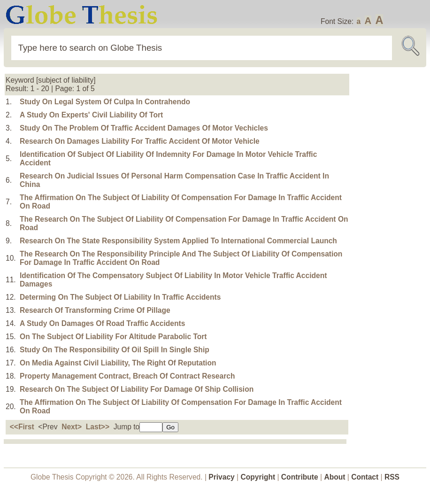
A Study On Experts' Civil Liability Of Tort (91, 115)
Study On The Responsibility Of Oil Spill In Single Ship (115, 350)
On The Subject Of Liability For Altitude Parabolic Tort (113, 337)
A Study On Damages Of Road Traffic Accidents (102, 323)
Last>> (98, 427)
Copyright (258, 477)
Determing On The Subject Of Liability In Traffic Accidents (120, 297)
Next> (72, 427)
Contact (366, 477)
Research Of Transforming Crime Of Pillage (95, 310)
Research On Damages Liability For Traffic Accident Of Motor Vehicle (140, 141)
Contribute (300, 477)
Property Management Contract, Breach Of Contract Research (127, 376)
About (334, 477)
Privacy (222, 477)
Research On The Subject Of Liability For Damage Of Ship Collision (137, 389)
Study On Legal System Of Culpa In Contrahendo (105, 102)
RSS (392, 477)
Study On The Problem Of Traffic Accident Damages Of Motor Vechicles (144, 128)
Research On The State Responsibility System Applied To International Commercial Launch (178, 241)
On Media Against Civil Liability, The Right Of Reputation (118, 363)
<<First (22, 427)
